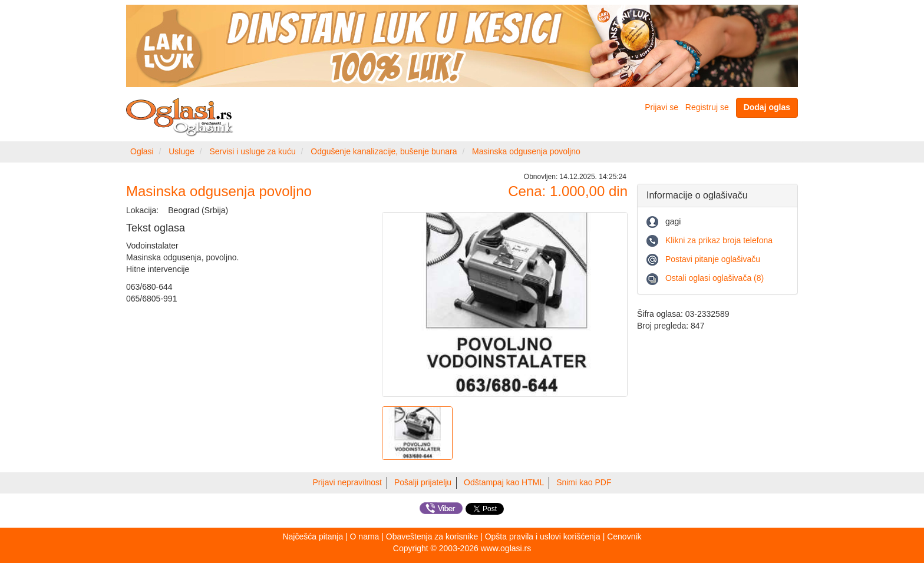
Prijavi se (661, 107)
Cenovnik (624, 536)
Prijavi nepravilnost (348, 482)
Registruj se (707, 107)
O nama (365, 536)
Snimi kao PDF (584, 482)
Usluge (181, 151)
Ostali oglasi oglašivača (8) (715, 278)
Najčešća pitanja (313, 536)
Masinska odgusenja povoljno (526, 151)
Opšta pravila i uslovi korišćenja (543, 536)
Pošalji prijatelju (423, 482)
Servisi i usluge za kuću (252, 151)
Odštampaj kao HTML (504, 482)
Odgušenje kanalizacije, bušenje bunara (384, 151)
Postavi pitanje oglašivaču (713, 259)
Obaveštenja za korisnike (432, 536)
